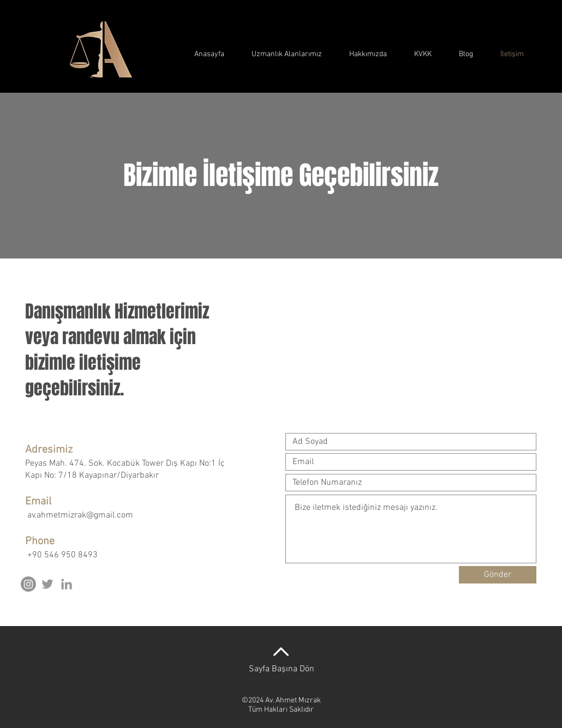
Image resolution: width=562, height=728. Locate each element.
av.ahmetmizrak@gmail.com (80, 515)
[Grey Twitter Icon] (47, 584)
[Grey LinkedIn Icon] (67, 584)
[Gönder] (498, 575)
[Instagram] (28, 584)
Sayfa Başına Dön (282, 669)
